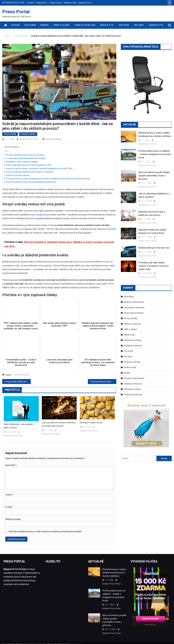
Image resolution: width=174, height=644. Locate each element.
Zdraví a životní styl (133, 391)
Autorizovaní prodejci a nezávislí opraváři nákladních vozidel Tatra (39, 168)
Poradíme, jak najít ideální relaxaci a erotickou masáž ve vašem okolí (154, 264)
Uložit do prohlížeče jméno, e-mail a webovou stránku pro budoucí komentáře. (45, 531)
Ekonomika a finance (134, 310)
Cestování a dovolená (134, 304)
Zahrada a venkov (132, 386)
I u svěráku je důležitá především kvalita (26, 158)
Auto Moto (129, 293)
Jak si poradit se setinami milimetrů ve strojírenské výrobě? (59, 424)
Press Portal (16, 12)
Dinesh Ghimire (76, 641)
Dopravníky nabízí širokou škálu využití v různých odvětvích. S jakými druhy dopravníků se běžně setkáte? (18, 382)
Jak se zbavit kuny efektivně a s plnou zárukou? (153, 195)
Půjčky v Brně (55, 3)
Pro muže (124, 25)
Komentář (11, 465)
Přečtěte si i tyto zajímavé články (22, 162)
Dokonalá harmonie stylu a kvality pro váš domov (154, 213)
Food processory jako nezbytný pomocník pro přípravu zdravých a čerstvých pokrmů (48, 179)
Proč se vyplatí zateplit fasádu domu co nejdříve (30, 172)
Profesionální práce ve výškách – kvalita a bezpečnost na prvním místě (154, 154)
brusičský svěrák (39, 225)
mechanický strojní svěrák (102, 266)
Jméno (9, 495)
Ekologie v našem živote (91, 423)
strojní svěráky (36, 215)
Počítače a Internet (133, 342)
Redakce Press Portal (29, 139)
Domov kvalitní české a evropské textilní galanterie (31, 182)
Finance (45, 25)
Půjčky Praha (42, 3)
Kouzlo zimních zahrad (18, 175)
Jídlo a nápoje (130, 326)
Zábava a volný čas (133, 380)
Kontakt (30, 3)
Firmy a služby (62, 25)
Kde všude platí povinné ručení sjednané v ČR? (29, 165)
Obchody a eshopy (133, 337)
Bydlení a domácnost (134, 299)
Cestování (30, 25)
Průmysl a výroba (28, 134)
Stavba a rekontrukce (134, 375)
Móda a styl (107, 25)
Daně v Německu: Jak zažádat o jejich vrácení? (19, 426)
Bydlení (15, 25)
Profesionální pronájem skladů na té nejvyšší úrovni (103, 382)
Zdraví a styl (156, 25)
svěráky (66, 218)
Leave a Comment (53, 139)
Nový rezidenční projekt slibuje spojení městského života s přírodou (153, 176)
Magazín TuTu (85, 3)
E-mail (9, 507)
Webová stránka (13, 519)
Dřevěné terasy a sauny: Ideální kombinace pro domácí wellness (154, 134)
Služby (127, 369)
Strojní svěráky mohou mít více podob (25, 155)
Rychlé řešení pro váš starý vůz (153, 248)
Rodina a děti (130, 364)
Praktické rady (70, 3)
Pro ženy (139, 25)
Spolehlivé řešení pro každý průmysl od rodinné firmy (151, 231)
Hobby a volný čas (85, 25)
